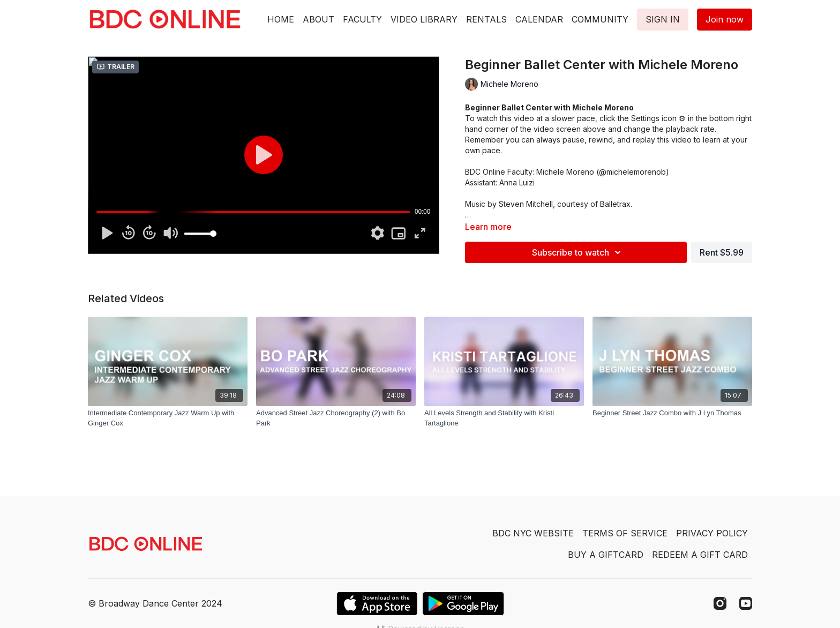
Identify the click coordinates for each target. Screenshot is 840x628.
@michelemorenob (632, 172)
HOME (281, 19)
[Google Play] (463, 604)
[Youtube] (746, 603)
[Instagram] (720, 603)
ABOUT (318, 19)
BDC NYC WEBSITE (533, 533)
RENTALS (486, 19)
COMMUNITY (600, 19)
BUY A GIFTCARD (606, 555)
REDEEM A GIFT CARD (700, 555)
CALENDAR (539, 19)
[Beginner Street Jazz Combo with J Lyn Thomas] (672, 413)
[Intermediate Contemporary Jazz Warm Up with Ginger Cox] (168, 418)
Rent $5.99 (722, 252)
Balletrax (615, 204)
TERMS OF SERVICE (625, 533)
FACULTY (362, 19)
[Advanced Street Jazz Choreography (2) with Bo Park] (336, 418)
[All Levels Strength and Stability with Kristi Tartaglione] (504, 418)
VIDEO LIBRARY (424, 19)
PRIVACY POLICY (712, 533)
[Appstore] (377, 604)
